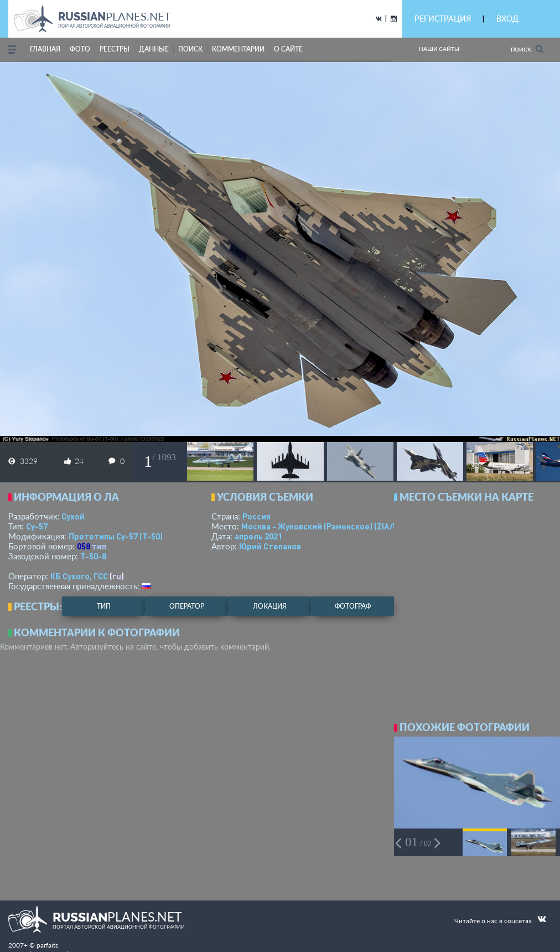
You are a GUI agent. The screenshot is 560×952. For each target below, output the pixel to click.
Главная (45, 49)
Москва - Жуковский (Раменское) (330, 526)
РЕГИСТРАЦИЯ (443, 19)
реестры (115, 49)
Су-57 (37, 526)
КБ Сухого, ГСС (79, 576)
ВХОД (507, 19)
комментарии (238, 49)
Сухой (73, 516)
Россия (256, 516)
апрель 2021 (258, 536)
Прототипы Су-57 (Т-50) (116, 536)
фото (80, 49)
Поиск (527, 49)
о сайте (288, 49)
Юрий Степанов (270, 546)
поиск (190, 49)
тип (99, 546)
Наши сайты (439, 49)
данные (154, 49)
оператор (187, 606)
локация (270, 606)
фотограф (353, 606)
